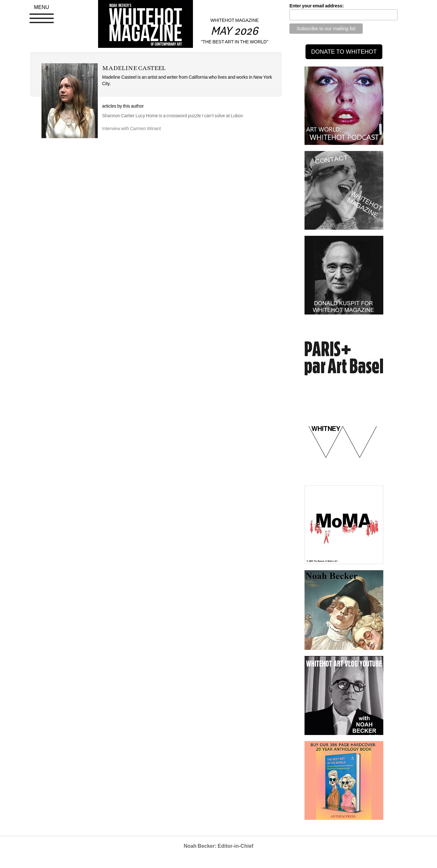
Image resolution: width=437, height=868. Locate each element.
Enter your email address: (317, 6)
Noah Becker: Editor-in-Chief (218, 846)
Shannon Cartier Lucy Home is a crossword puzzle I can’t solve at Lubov (173, 116)
